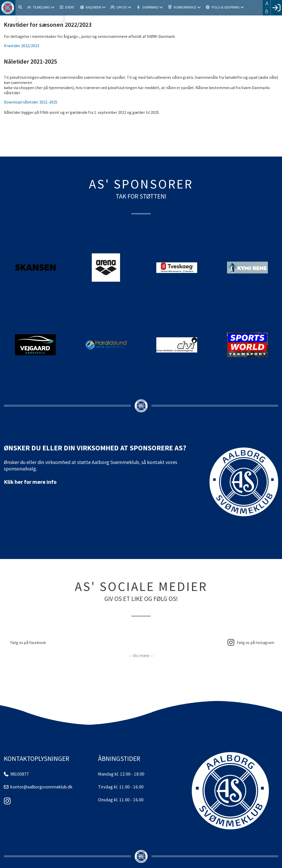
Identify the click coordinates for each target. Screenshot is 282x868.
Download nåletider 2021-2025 (31, 102)
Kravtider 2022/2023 (21, 46)
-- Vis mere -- (141, 655)
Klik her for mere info (30, 482)
